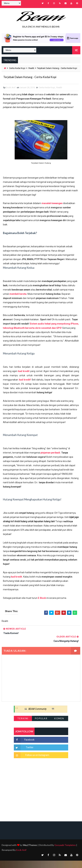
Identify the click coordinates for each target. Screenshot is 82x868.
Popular (41, 726)
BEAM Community (37, 716)
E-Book (42, 605)
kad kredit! (25, 387)
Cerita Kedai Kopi (17, 67)
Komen (59, 726)
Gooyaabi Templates (65, 852)
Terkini (23, 726)
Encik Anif (21, 857)
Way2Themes (30, 852)
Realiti (31, 67)
